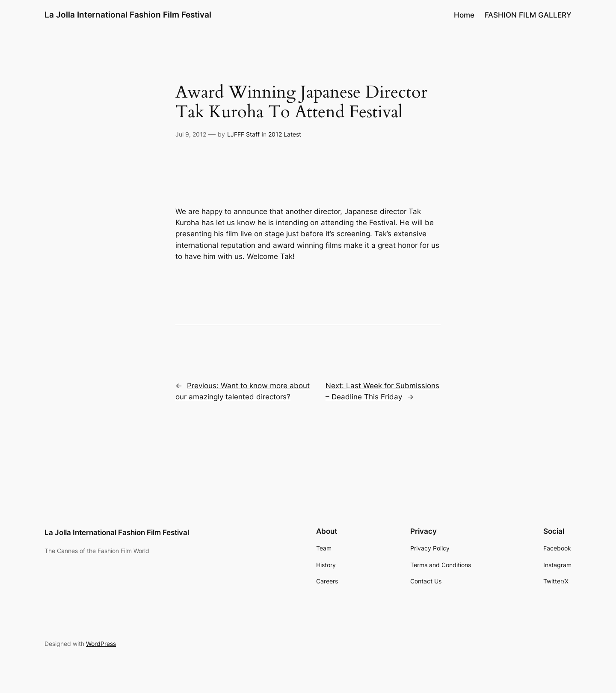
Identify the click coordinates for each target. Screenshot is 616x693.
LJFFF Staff (243, 134)
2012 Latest (285, 134)
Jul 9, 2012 (191, 134)
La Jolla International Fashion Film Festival (128, 15)
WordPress (101, 644)
